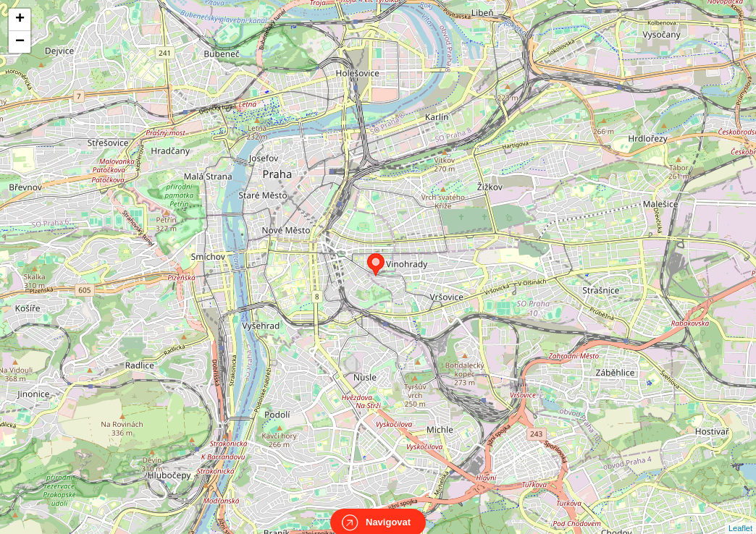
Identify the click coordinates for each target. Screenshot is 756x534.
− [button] (20, 42)
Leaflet (740, 515)
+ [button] (20, 20)
